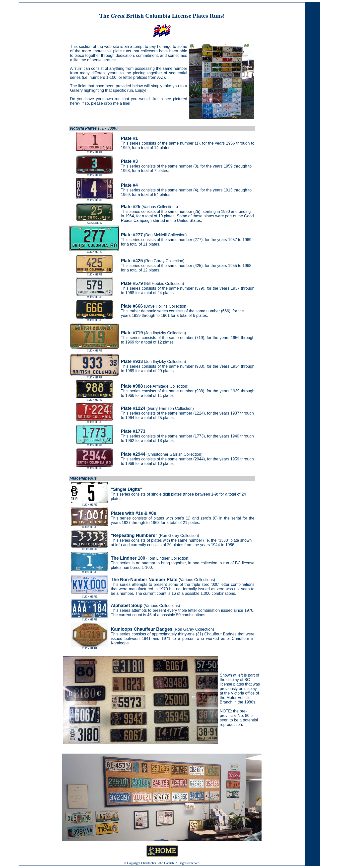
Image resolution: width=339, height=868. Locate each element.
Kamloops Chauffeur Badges (142, 629)
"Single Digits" (127, 489)
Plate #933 (132, 361)
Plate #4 (129, 185)
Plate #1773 (133, 431)
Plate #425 (132, 261)
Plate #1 (129, 138)
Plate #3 (129, 161)
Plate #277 (132, 235)
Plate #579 (132, 283)
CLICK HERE (94, 222)
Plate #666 (132, 306)
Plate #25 (131, 207)
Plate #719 (132, 333)
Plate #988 (132, 386)
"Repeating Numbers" (134, 535)
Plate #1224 (133, 408)
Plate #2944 (133, 454)
